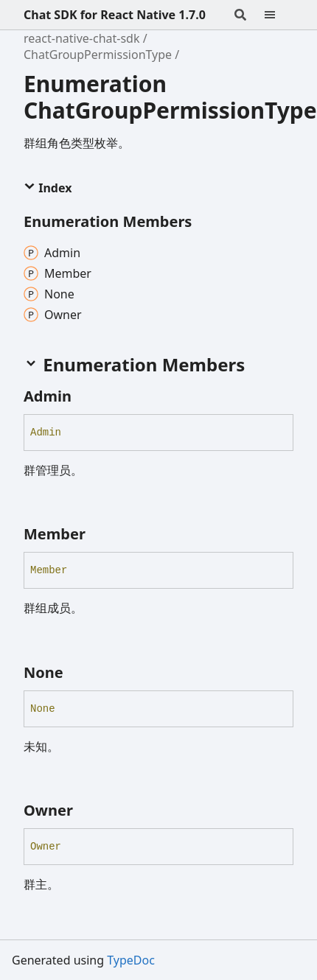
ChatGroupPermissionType (98, 55)
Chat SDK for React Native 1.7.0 (115, 15)
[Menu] (279, 15)
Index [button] (48, 188)
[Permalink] (85, 396)
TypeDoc (131, 960)
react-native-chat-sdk (82, 38)
